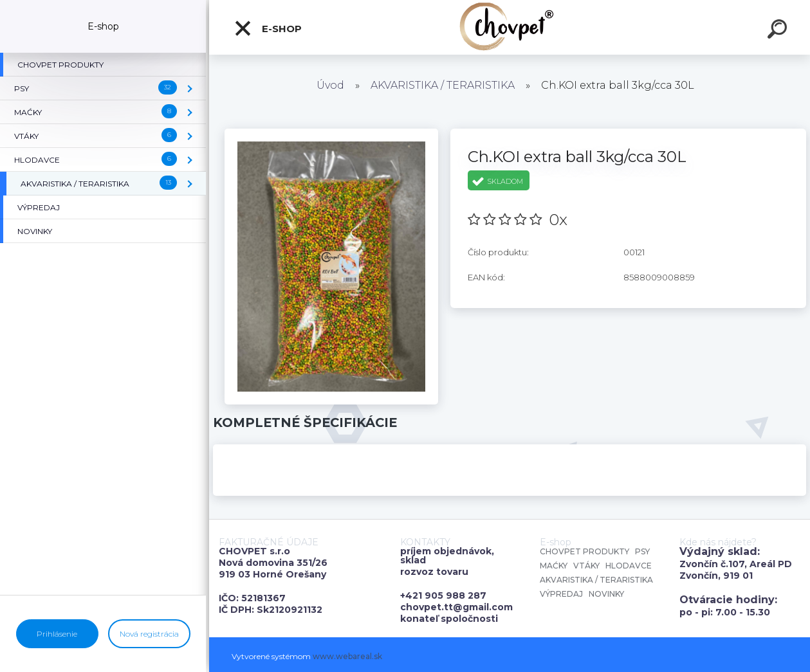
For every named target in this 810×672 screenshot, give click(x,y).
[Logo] (510, 27)
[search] (779, 31)
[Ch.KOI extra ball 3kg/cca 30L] (331, 133)
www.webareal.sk (347, 656)
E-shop (268, 28)
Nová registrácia (149, 634)
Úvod (330, 85)
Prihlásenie (57, 634)
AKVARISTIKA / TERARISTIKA (443, 85)
